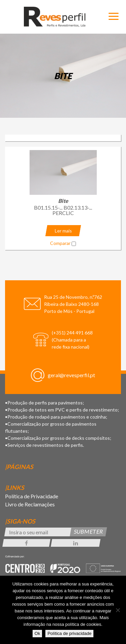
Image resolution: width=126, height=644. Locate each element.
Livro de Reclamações (30, 504)
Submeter (89, 531)
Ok (37, 633)
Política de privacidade (69, 633)
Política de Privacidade (32, 496)
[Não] (118, 610)
